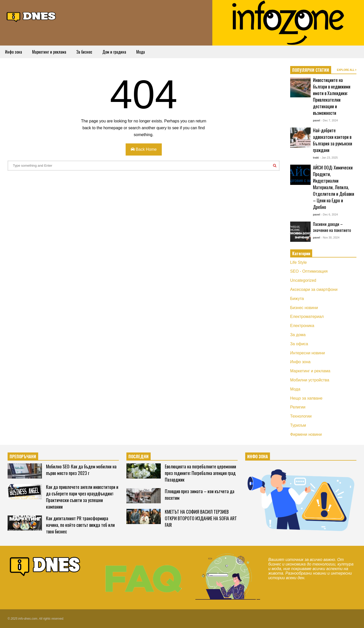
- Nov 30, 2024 (330, 237)
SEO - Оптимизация (309, 271)
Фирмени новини (306, 434)
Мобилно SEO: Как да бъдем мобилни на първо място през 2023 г (81, 470)
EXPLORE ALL (347, 70)
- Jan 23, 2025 (329, 158)
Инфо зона (14, 52)
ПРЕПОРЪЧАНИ (23, 457)
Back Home (144, 149)
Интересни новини (308, 353)
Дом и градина (114, 52)
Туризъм (298, 425)
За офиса (299, 344)
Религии (298, 407)
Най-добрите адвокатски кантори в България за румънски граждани (333, 140)
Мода (141, 52)
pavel (316, 120)
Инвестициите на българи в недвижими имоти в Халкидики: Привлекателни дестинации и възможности (332, 96)
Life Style (299, 262)
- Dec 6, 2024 (330, 214)
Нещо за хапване (306, 398)
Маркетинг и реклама (49, 52)
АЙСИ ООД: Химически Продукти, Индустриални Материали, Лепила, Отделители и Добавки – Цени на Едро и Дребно (334, 187)
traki (316, 158)
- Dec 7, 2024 (330, 120)
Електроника (302, 326)
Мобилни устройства (310, 380)
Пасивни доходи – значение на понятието (332, 227)
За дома (298, 335)
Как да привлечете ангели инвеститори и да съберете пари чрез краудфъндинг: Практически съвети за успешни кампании (82, 497)
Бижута (297, 299)
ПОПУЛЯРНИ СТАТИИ (311, 70)
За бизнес (84, 52)
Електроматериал (307, 317)
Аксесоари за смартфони (314, 289)
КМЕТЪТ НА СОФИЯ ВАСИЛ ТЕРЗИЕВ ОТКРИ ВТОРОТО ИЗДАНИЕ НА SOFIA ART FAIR (201, 518)
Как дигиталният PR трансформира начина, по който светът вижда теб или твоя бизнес (80, 525)
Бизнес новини (304, 308)
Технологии (301, 416)
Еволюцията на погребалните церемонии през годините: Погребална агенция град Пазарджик (200, 473)
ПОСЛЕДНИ (139, 457)
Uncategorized (303, 280)
